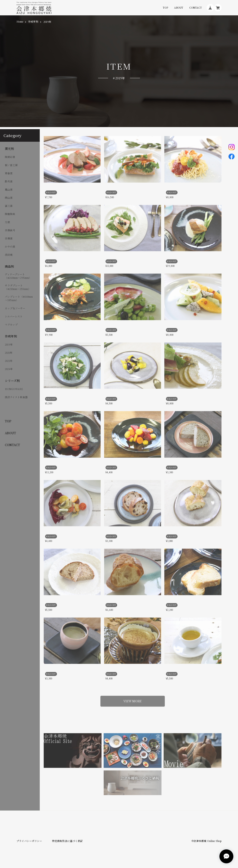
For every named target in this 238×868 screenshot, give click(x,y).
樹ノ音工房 (11, 165)
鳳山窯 (9, 190)
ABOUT (179, 8)
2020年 (9, 353)
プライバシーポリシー (29, 841)
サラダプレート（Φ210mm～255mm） (18, 287)
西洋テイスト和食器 (16, 397)
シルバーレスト (14, 316)
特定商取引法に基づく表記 (67, 841)
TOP (165, 8)
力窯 (7, 222)
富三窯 (9, 206)
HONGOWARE (14, 389)
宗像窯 (9, 239)
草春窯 (9, 173)
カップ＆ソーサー (15, 308)
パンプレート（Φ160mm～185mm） (19, 298)
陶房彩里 (10, 157)
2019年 (9, 345)
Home (20, 22)
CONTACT (195, 8)
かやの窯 (10, 247)
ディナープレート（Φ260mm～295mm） (18, 276)
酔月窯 (9, 182)
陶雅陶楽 (10, 214)
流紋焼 (9, 255)
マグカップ (11, 325)
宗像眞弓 (10, 230)
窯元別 (9, 149)
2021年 (9, 361)
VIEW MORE (132, 699)
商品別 (9, 266)
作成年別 (33, 22)
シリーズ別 (12, 381)
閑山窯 (9, 198)
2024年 (9, 369)
